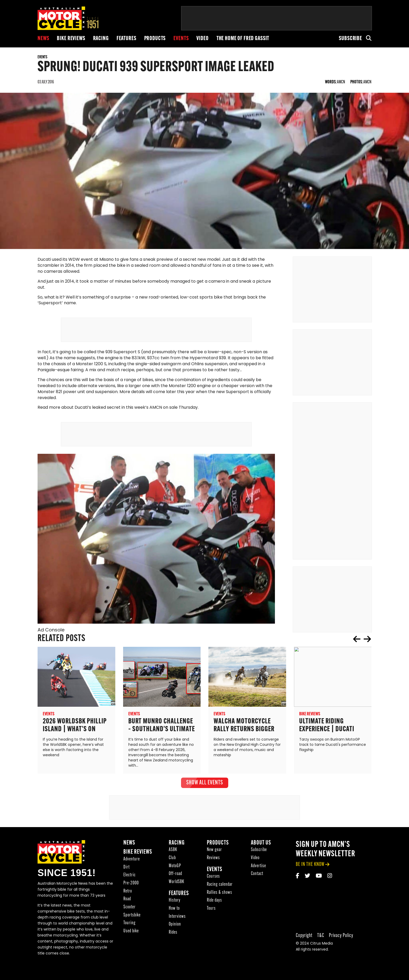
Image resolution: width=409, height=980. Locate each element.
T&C (321, 936)
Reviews (213, 858)
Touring (130, 924)
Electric (130, 876)
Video (202, 39)
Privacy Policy (341, 936)
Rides (173, 933)
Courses (213, 877)
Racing (101, 39)
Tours (211, 909)
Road (127, 900)
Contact (257, 874)
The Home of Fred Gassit (243, 39)
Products (155, 39)
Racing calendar (220, 885)
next (367, 639)
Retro (128, 892)
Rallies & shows (219, 893)
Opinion (175, 925)
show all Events (205, 783)
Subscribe (350, 39)
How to (174, 909)
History (175, 901)
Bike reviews (71, 39)
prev (357, 639)
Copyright (304, 936)
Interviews (177, 917)
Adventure (132, 860)
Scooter (130, 907)
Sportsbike (132, 916)
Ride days (214, 901)
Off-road (175, 874)
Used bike (131, 931)
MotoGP (175, 866)
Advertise (258, 866)
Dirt (127, 868)
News (43, 39)
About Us (261, 843)
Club (172, 858)
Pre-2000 (131, 883)
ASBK (173, 850)
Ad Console (51, 631)
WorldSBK (176, 882)
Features (127, 39)
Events (181, 39)
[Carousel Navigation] (362, 639)
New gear (214, 850)
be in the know (310, 865)
